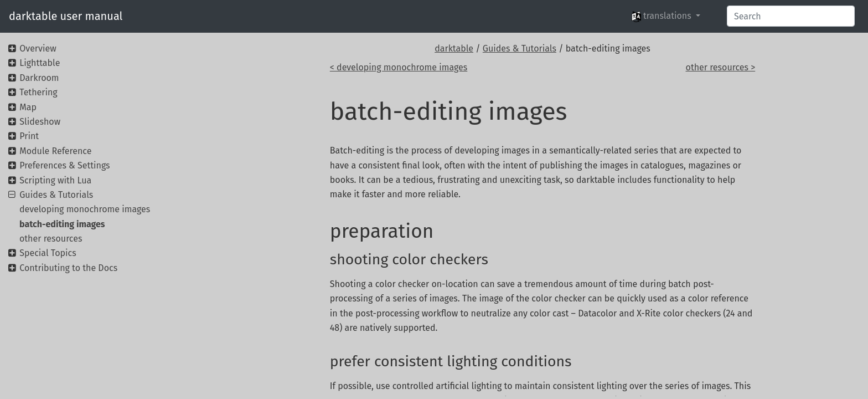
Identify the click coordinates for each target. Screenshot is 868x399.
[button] (666, 16)
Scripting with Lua (55, 180)
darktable (454, 48)
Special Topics (48, 253)
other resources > (721, 67)
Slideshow (40, 122)
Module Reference (55, 151)
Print (29, 136)
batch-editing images (62, 224)
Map (28, 107)
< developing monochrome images (399, 67)
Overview (38, 48)
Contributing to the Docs (68, 268)
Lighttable (40, 63)
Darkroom (39, 78)
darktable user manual (66, 16)
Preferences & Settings (64, 165)
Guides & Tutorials (520, 48)
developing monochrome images (85, 209)
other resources (51, 239)
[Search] (791, 16)
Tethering (38, 92)
